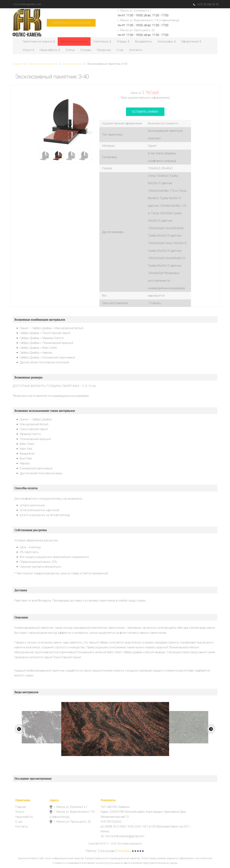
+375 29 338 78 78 (206, 5)
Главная (21, 807)
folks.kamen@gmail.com (27, 5)
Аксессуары (167, 42)
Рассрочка (104, 50)
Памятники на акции (74, 42)
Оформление (191, 42)
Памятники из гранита (39, 42)
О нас (120, 50)
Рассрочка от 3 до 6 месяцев (71, 23)
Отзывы (86, 50)
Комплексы (102, 42)
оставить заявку (145, 112)
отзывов (123, 851)
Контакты (136, 50)
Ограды (123, 42)
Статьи (70, 50)
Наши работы (50, 50)
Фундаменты (143, 42)
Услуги (28, 50)
